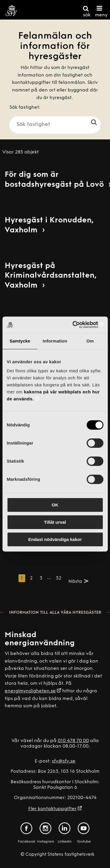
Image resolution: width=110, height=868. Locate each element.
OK (55, 505)
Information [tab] (55, 341)
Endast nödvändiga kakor (55, 539)
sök (87, 15)
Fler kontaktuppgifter (52, 809)
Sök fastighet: (25, 108)
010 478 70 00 (73, 741)
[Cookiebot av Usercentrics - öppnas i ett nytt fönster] (78, 325)
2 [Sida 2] (31, 578)
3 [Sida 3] (41, 578)
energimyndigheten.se (30, 691)
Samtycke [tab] (20, 341)
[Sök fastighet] (55, 125)
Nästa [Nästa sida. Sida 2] (75, 582)
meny (101, 15)
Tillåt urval (55, 522)
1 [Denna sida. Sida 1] (22, 578)
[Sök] (88, 122)
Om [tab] (90, 341)
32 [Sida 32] (59, 578)
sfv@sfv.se (64, 761)
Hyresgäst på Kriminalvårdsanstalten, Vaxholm (51, 276)
